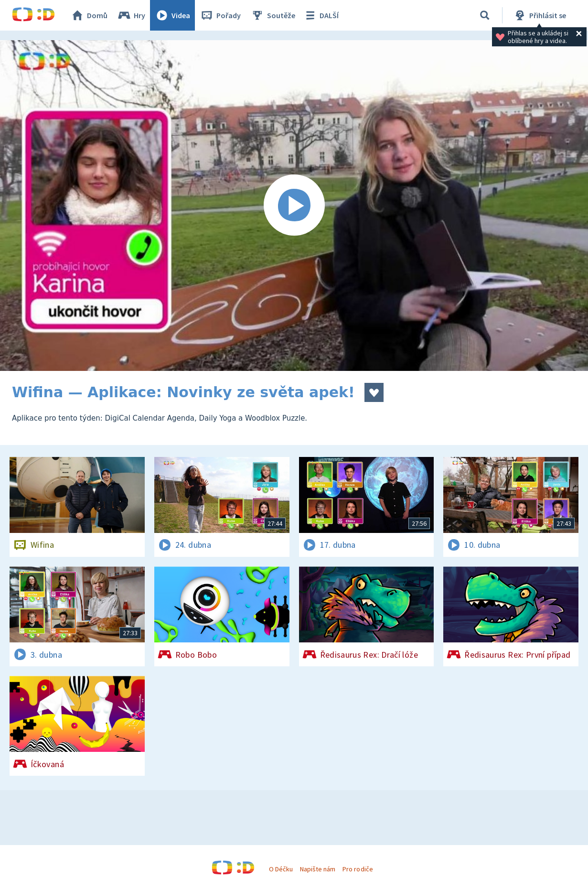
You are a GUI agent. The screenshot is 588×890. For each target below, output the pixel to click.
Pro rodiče (358, 869)
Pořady (220, 15)
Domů (89, 15)
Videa (172, 15)
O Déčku (281, 869)
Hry (131, 15)
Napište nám (318, 869)
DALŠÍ (321, 15)
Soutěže (273, 15)
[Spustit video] (294, 206)
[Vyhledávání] (485, 15)
